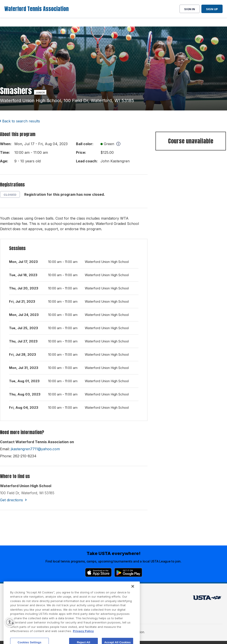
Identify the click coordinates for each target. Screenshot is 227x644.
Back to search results (21, 121)
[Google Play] (128, 572)
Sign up (212, 9)
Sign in (190, 9)
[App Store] (98, 572)
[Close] (133, 599)
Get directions (11, 500)
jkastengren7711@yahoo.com (35, 449)
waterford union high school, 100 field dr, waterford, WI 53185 (67, 101)
